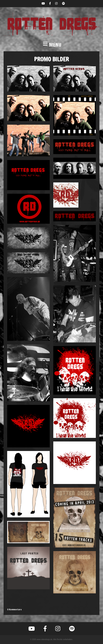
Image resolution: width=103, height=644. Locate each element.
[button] (51, 45)
